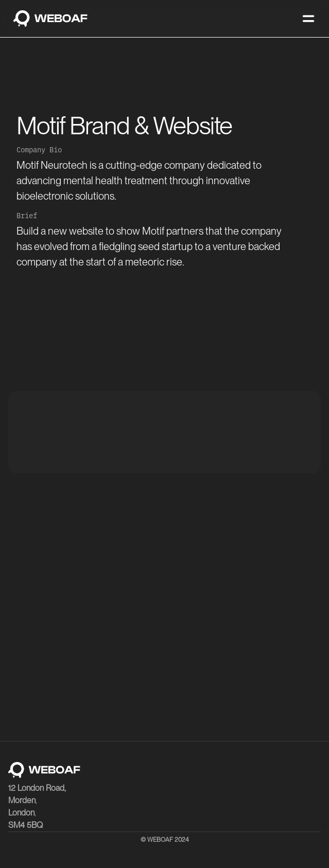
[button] (308, 19)
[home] (48, 19)
